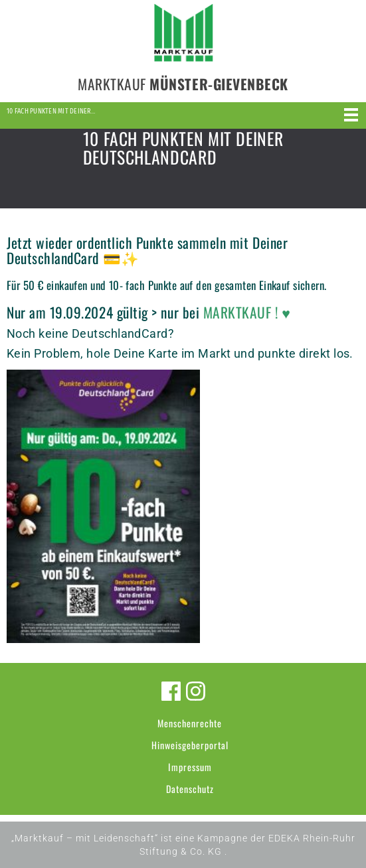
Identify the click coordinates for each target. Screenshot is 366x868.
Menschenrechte (190, 723)
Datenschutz (190, 789)
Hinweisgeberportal (190, 745)
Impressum (190, 767)
